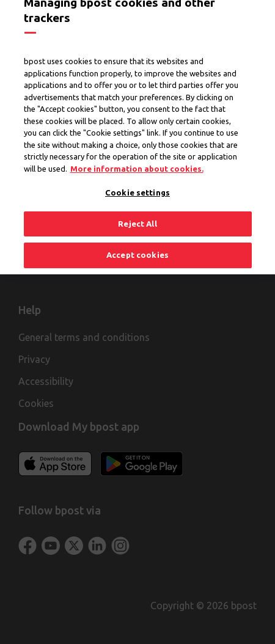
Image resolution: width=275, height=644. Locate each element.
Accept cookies (137, 250)
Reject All (137, 218)
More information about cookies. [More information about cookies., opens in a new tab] (137, 163)
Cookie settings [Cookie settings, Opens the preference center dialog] (137, 187)
